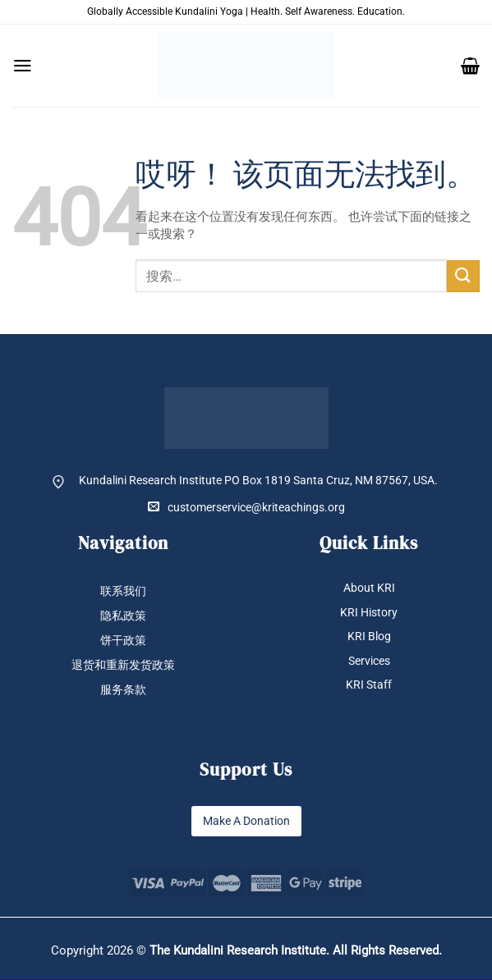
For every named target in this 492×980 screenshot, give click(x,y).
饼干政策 (123, 640)
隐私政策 (123, 616)
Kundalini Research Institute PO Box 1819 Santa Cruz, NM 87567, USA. (258, 480)
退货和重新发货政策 (123, 666)
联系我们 (123, 591)
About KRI (369, 588)
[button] (23, 66)
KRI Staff (369, 685)
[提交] (463, 276)
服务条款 (123, 690)
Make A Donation (246, 822)
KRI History (369, 612)
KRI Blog (369, 637)
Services (369, 661)
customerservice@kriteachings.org (246, 507)
